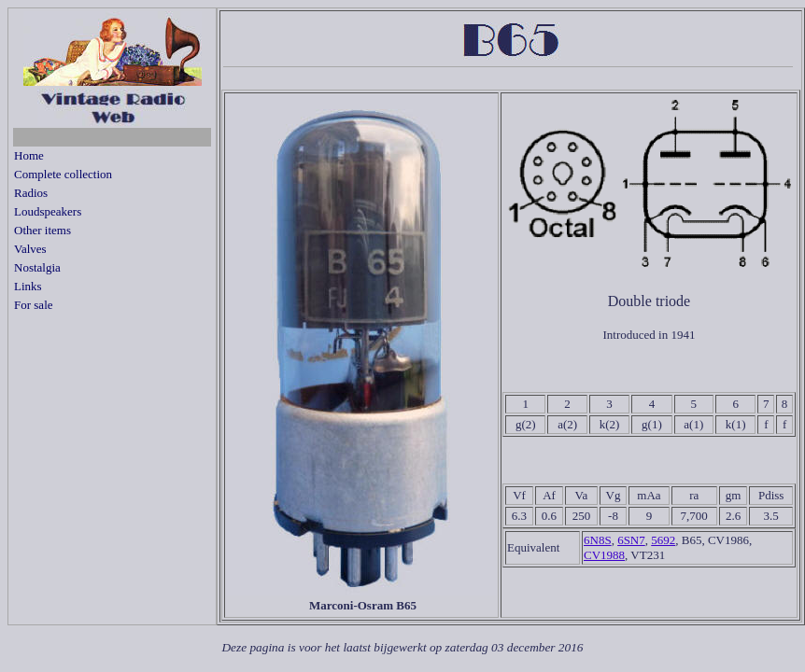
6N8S (598, 540)
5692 (663, 540)
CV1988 (604, 555)
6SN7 (631, 540)
